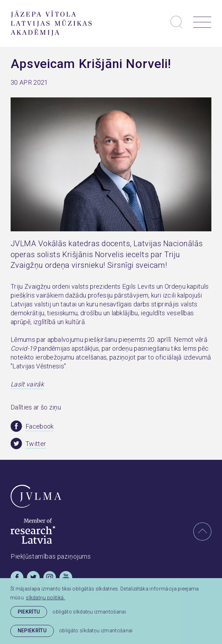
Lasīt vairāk (27, 384)
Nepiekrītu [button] (32, 631)
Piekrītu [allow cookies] (29, 612)
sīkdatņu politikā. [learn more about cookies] (45, 598)
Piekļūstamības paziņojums (51, 556)
